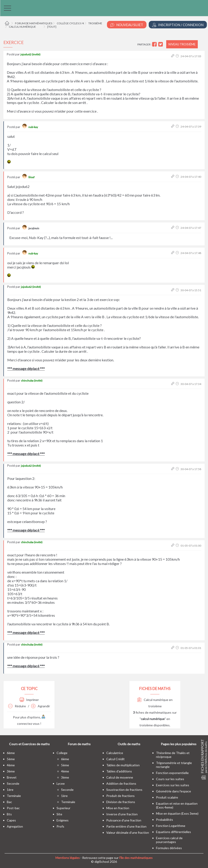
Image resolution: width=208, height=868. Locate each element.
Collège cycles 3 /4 (70, 23)
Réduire (17, 706)
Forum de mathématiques (34, 23)
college (62, 753)
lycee (61, 783)
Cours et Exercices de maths (29, 744)
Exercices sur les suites (173, 785)
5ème (11, 759)
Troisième (95, 23)
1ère (10, 790)
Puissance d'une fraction (124, 820)
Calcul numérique (22, 27)
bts (9, 814)
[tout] (52, 27)
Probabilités (165, 820)
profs (60, 826)
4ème (11, 765)
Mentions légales (68, 858)
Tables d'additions (119, 771)
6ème (11, 753)
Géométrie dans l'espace (173, 791)
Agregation (15, 826)
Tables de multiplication (123, 765)
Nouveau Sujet (127, 25)
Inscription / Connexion (178, 25)
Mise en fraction (118, 808)
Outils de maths (129, 744)
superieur (63, 808)
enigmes (63, 820)
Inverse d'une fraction (122, 814)
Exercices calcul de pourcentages (169, 840)
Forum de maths (79, 744)
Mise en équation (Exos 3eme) (177, 813)
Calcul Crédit (115, 759)
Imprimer (29, 700)
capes (11, 820)
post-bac (13, 808)
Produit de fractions (120, 796)
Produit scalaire (167, 797)
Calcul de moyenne (120, 777)
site (59, 814)
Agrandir (41, 706)
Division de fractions (121, 802)
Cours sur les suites (170, 779)
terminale (14, 796)
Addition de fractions (121, 783)
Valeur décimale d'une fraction (128, 832)
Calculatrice (115, 753)
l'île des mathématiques (136, 858)
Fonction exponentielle (172, 773)
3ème (11, 771)
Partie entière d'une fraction (126, 826)
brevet (12, 777)
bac (9, 802)
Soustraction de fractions (124, 790)
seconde (13, 783)
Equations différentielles (173, 832)
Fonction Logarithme (171, 826)
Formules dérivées (169, 848)
